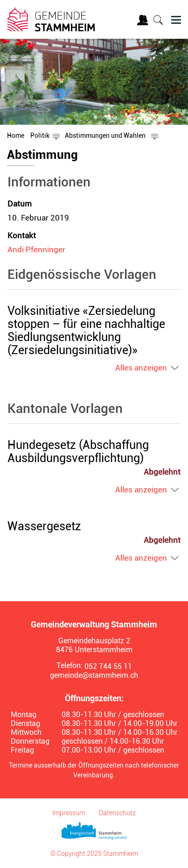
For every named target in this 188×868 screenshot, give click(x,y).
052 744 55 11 (108, 666)
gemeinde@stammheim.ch (94, 675)
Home (16, 135)
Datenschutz (117, 813)
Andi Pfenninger (36, 249)
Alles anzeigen (141, 368)
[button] (40, 135)
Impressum (69, 813)
